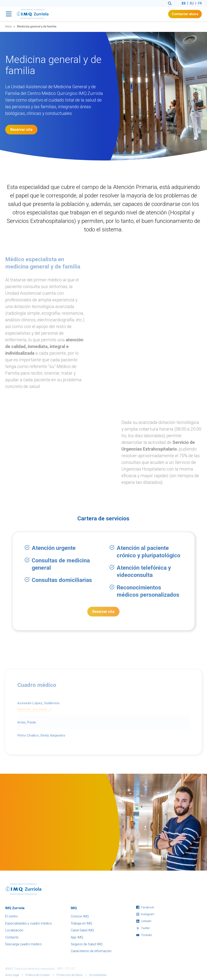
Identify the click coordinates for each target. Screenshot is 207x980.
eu (192, 3)
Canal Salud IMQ (82, 930)
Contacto (12, 937)
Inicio (8, 26)
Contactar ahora (185, 14)
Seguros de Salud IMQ (87, 944)
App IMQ (77, 937)
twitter (143, 928)
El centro (12, 916)
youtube (144, 935)
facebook (145, 907)
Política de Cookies (38, 975)
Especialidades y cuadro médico (29, 923)
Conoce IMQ (80, 916)
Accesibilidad (98, 975)
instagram (145, 914)
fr (200, 3)
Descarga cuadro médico (23, 944)
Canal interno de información (91, 951)
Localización (14, 930)
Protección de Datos (70, 975)
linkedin (144, 921)
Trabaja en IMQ (81, 923)
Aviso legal (12, 975)
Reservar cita (21, 129)
